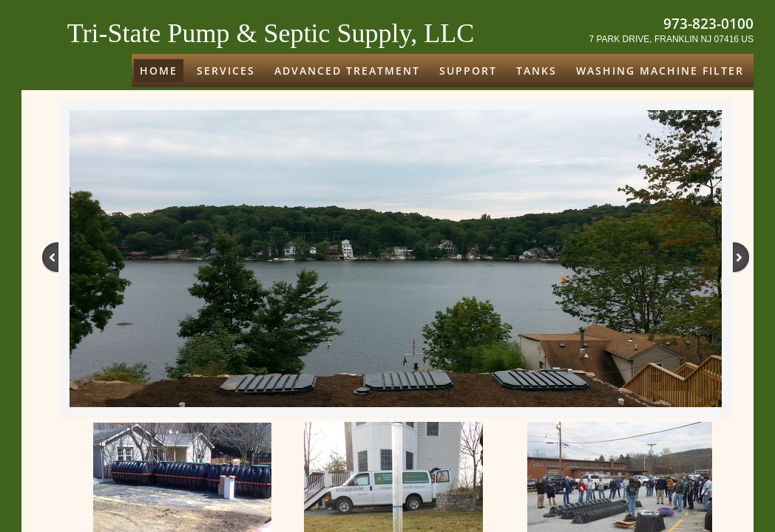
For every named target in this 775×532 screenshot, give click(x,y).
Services (226, 71)
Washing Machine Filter (660, 71)
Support (468, 71)
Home (159, 71)
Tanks (537, 71)
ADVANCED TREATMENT (347, 71)
